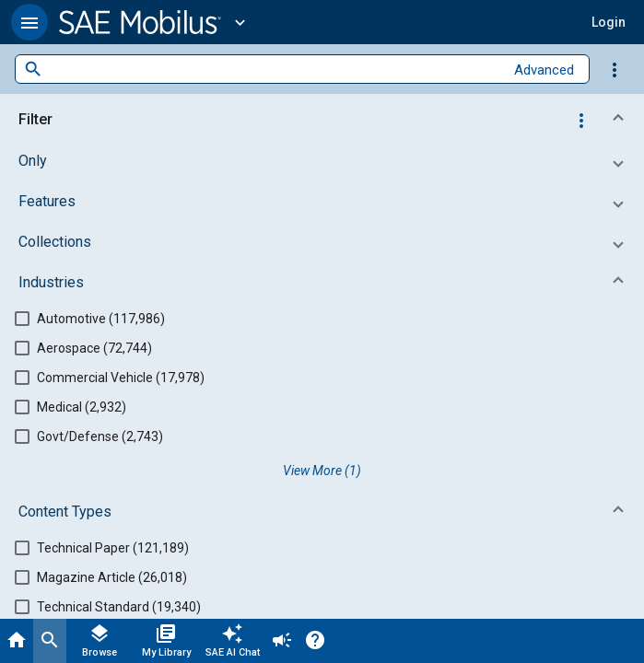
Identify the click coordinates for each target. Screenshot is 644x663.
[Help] (315, 641)
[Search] (50, 641)
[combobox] (273, 70)
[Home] (17, 641)
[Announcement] (282, 641)
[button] (29, 22)
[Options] (615, 69)
